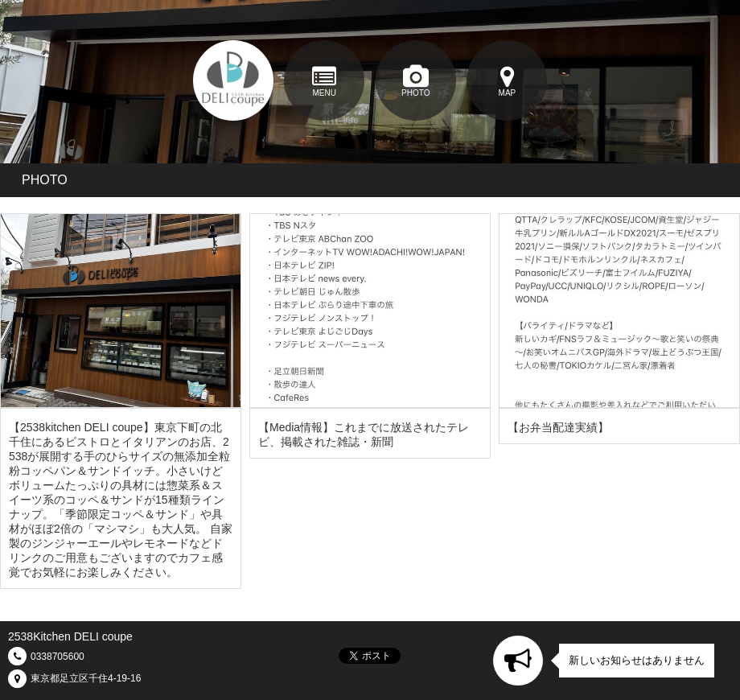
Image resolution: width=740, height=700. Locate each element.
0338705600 (58, 657)
